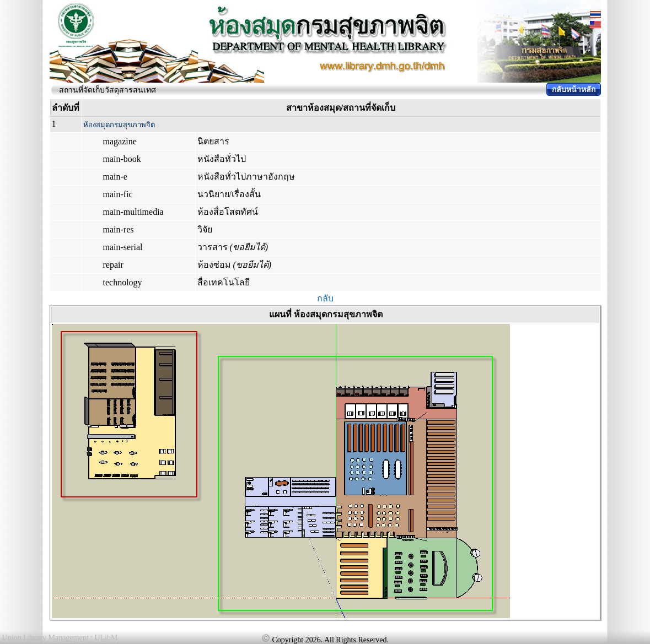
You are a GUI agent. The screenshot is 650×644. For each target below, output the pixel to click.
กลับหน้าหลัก (574, 90)
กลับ (325, 298)
